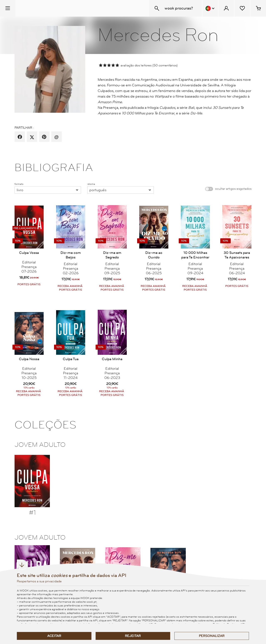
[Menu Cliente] (226, 8)
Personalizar (212, 636)
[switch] (209, 189)
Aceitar (54, 636)
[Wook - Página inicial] (41, 8)
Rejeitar (133, 636)
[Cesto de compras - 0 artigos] (258, 8)
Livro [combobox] (20, 190)
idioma (91, 184)
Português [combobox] (98, 190)
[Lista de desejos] (242, 8)
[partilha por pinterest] (44, 137)
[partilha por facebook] (20, 137)
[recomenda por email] (56, 137)
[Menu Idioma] (210, 8)
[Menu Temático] (8, 8)
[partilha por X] (32, 137)
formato (19, 184)
